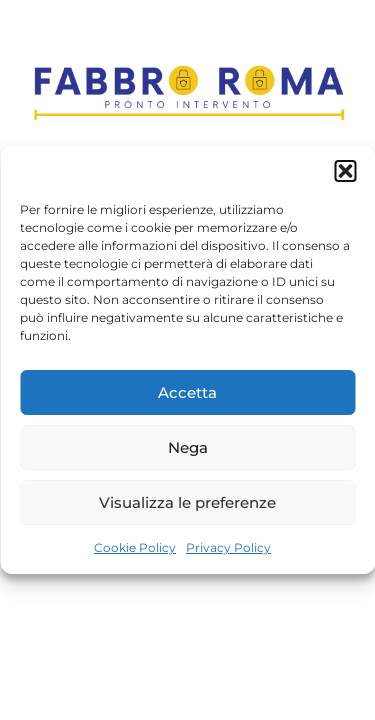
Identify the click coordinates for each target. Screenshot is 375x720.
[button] (345, 171)
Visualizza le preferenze (187, 502)
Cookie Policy (135, 547)
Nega (188, 447)
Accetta (187, 392)
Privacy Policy (228, 547)
